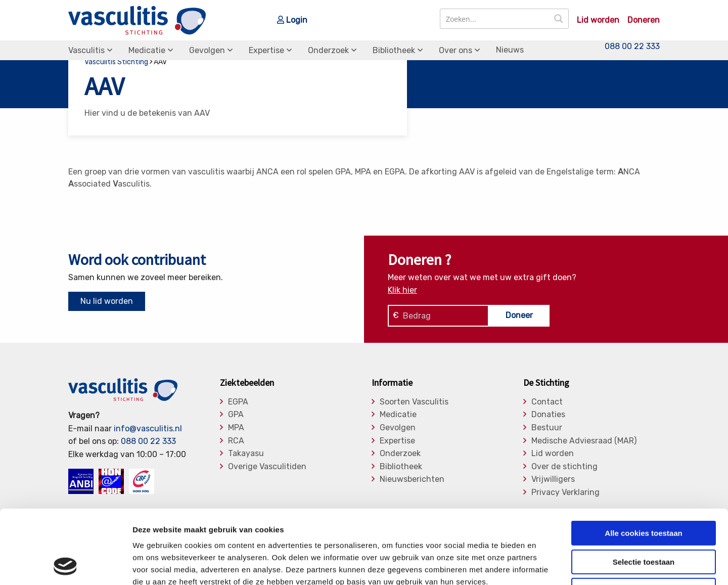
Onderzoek (328, 50)
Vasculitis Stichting (116, 62)
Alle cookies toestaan (643, 464)
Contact (547, 402)
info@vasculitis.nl (148, 429)
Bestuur (547, 428)
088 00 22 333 (632, 46)
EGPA (238, 402)
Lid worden (598, 20)
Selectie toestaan (644, 493)
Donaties (548, 415)
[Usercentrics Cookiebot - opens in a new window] (65, 565)
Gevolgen (207, 50)
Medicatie (147, 50)
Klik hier (402, 290)
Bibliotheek (394, 50)
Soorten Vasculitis (414, 402)
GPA (236, 415)
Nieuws (510, 50)
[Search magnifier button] (559, 19)
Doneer (519, 315)
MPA (236, 428)
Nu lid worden (107, 301)
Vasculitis (86, 50)
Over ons (456, 50)
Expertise (266, 50)
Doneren (644, 20)
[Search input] (495, 19)
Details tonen (546, 565)
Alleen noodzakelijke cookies (644, 521)
